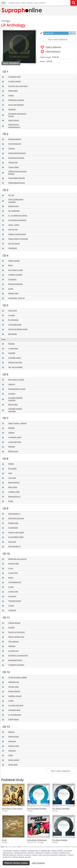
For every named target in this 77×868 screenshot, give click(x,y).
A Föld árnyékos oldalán (18, 677)
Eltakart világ (13, 293)
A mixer (11, 606)
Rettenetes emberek (16, 100)
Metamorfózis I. (14, 482)
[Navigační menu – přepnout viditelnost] (3, 3)
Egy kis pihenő (14, 243)
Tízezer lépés (14, 167)
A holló (11, 587)
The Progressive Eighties (37, 809)
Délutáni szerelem (15, 362)
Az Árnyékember (15, 715)
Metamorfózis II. (14, 496)
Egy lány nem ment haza (18, 86)
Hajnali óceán (14, 736)
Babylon (11, 732)
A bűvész (12, 394)
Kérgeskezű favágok (16, 158)
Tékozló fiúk (13, 162)
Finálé (11, 501)
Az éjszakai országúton (17, 220)
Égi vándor (12, 468)
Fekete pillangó (14, 691)
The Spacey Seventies (61, 809)
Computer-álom (14, 710)
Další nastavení (38, 863)
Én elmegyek (13, 320)
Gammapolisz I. (14, 514)
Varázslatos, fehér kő (16, 298)
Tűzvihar (12, 148)
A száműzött (13, 528)
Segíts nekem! (14, 760)
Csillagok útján (14, 492)
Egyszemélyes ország (17, 389)
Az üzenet (12, 596)
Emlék (11, 289)
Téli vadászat (13, 641)
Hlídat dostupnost (51, 52)
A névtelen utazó (15, 437)
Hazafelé (12, 353)
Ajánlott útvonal (14, 623)
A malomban (13, 348)
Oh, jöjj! (11, 195)
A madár (11, 315)
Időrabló (11, 428)
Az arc (11, 568)
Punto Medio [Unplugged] (37, 840)
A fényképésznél (15, 582)
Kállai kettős (13, 91)
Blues (10, 265)
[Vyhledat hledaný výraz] (74, 3)
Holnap (11, 95)
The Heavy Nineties (60, 840)
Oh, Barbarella (14, 211)
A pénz (11, 701)
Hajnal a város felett (16, 532)
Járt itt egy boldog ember (18, 329)
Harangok (12, 741)
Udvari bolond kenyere (17, 153)
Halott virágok (14, 120)
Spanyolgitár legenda (16, 178)
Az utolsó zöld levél (16, 705)
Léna (10, 473)
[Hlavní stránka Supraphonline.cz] (22, 11)
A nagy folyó (13, 573)
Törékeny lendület (15, 275)
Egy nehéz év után (16, 270)
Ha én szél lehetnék (16, 105)
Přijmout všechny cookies (16, 863)
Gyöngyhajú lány (15, 144)
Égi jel (4, 840)
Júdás (11, 755)
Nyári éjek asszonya (16, 518)
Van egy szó (13, 229)
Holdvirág (12, 751)
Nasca (11, 578)
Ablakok (11, 433)
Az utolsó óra (13, 651)
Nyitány (11, 464)
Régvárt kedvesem (16, 284)
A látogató (12, 610)
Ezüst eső (12, 542)
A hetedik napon (15, 358)
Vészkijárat (13, 248)
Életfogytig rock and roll (17, 559)
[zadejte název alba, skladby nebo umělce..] (39, 3)
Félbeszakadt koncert (17, 183)
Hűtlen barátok (14, 261)
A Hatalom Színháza (16, 665)
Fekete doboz (14, 719)
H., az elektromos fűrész (18, 215)
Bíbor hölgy (13, 487)
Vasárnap (12, 109)
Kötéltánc (12, 646)
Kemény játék (14, 563)
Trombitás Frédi (14, 77)
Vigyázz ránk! (14, 687)
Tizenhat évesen (15, 601)
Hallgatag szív (14, 682)
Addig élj (12, 384)
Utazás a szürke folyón (17, 234)
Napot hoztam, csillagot (17, 423)
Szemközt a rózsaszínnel (18, 655)
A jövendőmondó (15, 325)
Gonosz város (14, 746)
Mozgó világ (13, 404)
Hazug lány (13, 310)
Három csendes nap (16, 637)
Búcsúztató (13, 334)
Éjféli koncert (13, 451)
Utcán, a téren (14, 225)
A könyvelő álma (15, 442)
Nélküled (12, 447)
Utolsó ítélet (13, 765)
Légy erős (12, 478)
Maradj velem (14, 206)
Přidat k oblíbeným (51, 47)
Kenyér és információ (16, 632)
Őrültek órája (13, 523)
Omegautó (12, 279)
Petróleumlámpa (15, 139)
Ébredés (11, 344)
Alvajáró (11, 627)
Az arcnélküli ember (16, 537)
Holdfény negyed (15, 696)
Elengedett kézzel (15, 660)
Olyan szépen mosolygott (18, 239)
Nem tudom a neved (16, 380)
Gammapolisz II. (15, 546)
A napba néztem (15, 81)
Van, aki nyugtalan (15, 367)
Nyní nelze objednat (58, 39)
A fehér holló (13, 592)
